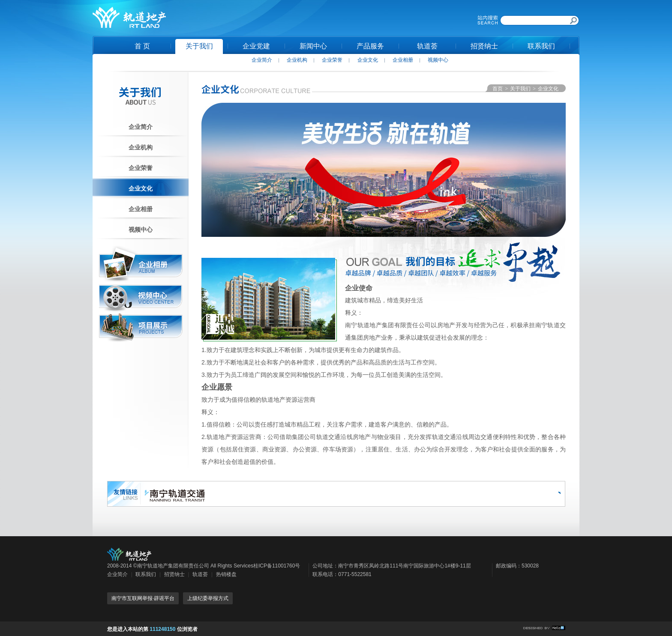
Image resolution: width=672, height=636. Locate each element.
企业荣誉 (332, 60)
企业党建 (256, 46)
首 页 (142, 46)
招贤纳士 (484, 46)
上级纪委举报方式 (208, 598)
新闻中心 (313, 46)
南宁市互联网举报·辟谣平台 (143, 598)
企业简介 (262, 60)
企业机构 (297, 60)
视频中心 (438, 60)
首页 (498, 89)
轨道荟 (427, 46)
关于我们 (199, 46)
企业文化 (368, 60)
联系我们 (541, 46)
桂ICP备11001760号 (277, 566)
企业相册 (403, 60)
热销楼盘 (226, 574)
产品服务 (370, 46)
